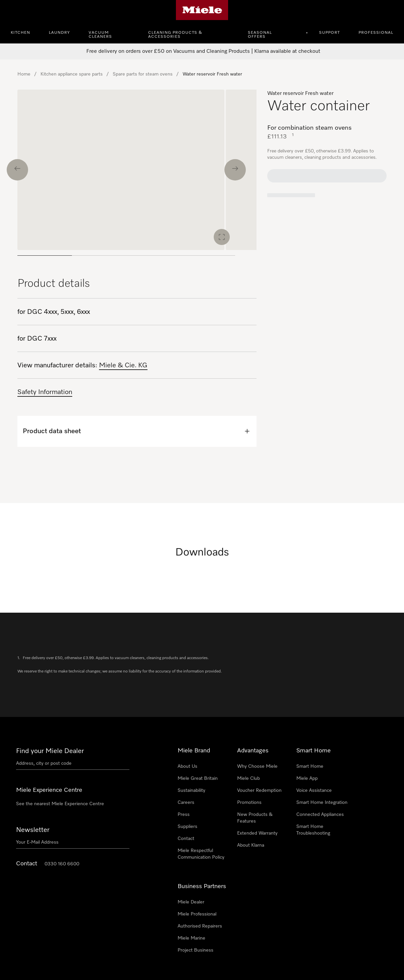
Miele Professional (197, 914)
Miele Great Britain (198, 778)
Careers (186, 803)
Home (24, 74)
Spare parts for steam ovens (143, 74)
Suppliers (187, 827)
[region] (137, 175)
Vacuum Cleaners (100, 35)
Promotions (249, 803)
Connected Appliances (320, 815)
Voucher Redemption (259, 790)
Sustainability (191, 790)
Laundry (59, 33)
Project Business (195, 950)
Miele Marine (191, 938)
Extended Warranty (257, 833)
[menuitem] (24, 32)
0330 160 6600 (62, 864)
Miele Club (248, 778)
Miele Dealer (191, 902)
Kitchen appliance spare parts (72, 74)
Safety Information (45, 392)
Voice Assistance (314, 790)
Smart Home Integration (322, 803)
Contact (186, 839)
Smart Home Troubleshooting (313, 830)
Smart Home (310, 766)
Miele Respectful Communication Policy (201, 854)
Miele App (307, 778)
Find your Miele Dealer (50, 751)
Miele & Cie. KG (123, 365)
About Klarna (251, 845)
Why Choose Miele (257, 766)
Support (329, 33)
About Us (187, 766)
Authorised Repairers (200, 926)
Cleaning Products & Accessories (175, 35)
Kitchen (20, 33)
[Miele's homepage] (202, 10)
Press (184, 815)
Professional (376, 33)
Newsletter (33, 830)
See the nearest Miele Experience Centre (60, 804)
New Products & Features (255, 818)
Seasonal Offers (260, 35)
